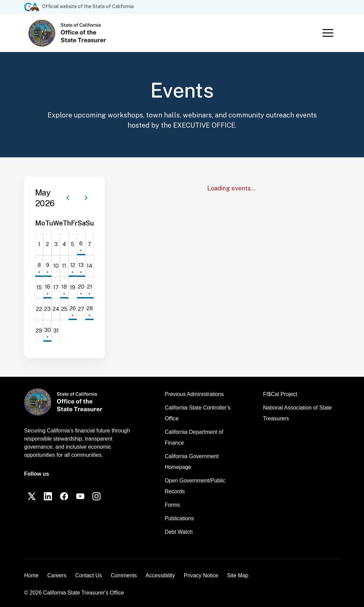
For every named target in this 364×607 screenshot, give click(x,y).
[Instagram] (96, 496)
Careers (57, 575)
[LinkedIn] (48, 496)
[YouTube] (80, 496)
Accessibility (160, 575)
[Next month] (86, 198)
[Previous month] (68, 198)
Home (32, 575)
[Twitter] (32, 496)
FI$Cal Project (280, 394)
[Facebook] (64, 496)
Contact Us (89, 575)
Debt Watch (179, 532)
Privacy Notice (201, 575)
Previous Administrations (194, 394)
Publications (179, 518)
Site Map (238, 575)
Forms (172, 505)
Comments (124, 575)
